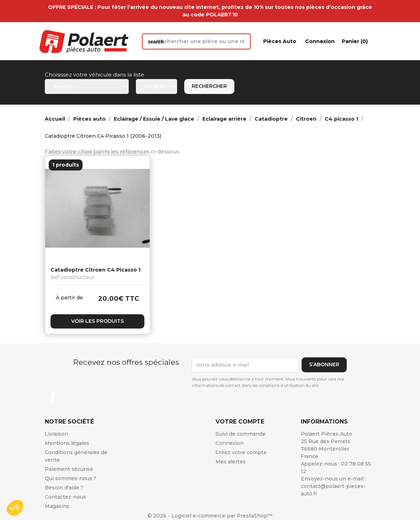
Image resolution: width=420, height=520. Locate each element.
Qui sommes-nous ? (71, 478)
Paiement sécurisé (69, 469)
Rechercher (209, 86)
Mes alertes (231, 462)
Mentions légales (67, 443)
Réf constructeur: (73, 277)
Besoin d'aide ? (64, 488)
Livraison (56, 434)
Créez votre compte (241, 452)
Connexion (230, 443)
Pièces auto (280, 41)
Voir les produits (97, 321)
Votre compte (240, 422)
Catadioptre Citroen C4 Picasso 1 (95, 270)
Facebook (53, 396)
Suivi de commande (241, 434)
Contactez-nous (65, 497)
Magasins (57, 506)
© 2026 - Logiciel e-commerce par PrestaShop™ (210, 516)
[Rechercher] (196, 41)
